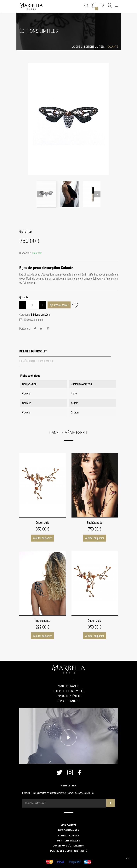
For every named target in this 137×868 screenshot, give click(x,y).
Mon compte (68, 825)
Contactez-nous (68, 835)
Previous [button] (40, 194)
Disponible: (25, 253)
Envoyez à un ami (34, 320)
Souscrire (110, 803)
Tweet (41, 329)
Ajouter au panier (59, 305)
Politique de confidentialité (69, 851)
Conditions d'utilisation (68, 846)
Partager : (25, 329)
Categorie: (25, 315)
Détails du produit (33, 351)
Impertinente (43, 621)
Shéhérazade (95, 523)
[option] (69, 119)
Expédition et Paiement (36, 361)
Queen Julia (42, 523)
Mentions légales (68, 840)
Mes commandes (68, 830)
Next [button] (97, 194)
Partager (35, 329)
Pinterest (48, 329)
